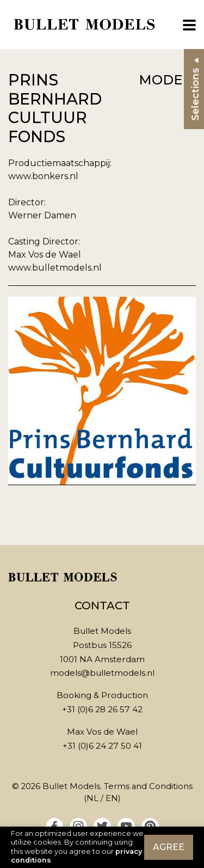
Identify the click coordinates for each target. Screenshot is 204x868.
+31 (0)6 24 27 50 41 (102, 746)
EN (112, 798)
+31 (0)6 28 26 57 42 (102, 709)
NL (92, 798)
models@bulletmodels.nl (102, 673)
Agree (169, 847)
